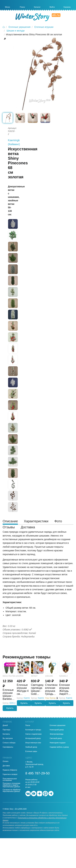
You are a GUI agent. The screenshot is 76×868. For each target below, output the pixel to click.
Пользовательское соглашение (10, 780)
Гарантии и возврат (10, 774)
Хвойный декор (31, 747)
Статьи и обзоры (9, 743)
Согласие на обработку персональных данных (12, 791)
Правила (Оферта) (10, 770)
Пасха (28, 725)
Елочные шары (31, 751)
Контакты (6, 734)
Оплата (5, 761)
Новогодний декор (57, 730)
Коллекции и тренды (33, 730)
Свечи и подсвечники (34, 734)
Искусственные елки (33, 743)
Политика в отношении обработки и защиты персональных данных (11, 785)
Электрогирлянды (57, 734)
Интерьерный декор (33, 738)
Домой (5, 725)
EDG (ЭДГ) (15, 703)
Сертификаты (8, 747)
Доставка (6, 766)
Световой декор (56, 738)
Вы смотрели (8, 738)
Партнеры (7, 730)
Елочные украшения (58, 725)
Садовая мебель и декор (59, 747)
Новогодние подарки (58, 743)
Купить (10, 708)
